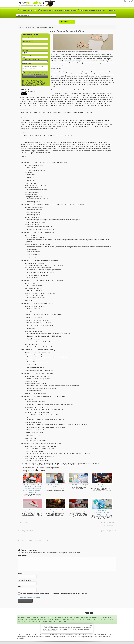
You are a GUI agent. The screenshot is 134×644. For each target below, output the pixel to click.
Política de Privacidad (34, 72)
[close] (91, 625)
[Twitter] (130, 1)
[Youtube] (132, 1)
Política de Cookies (28, 74)
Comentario (22, 556)
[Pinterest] (107, 523)
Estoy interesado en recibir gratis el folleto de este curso (35, 68)
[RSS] (125, 1)
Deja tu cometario (110, 526)
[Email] (110, 523)
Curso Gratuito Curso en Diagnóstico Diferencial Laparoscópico (102, 512)
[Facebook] (127, 1)
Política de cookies (60, 629)
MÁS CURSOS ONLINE (67, 22)
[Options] (113, 523)
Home (23, 27)
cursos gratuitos (30, 27)
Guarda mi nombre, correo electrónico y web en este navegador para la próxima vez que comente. (53, 594)
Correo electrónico (25, 580)
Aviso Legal (44, 72)
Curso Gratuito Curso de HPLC (79, 484)
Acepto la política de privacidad (31, 597)
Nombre (22, 573)
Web (20, 587)
